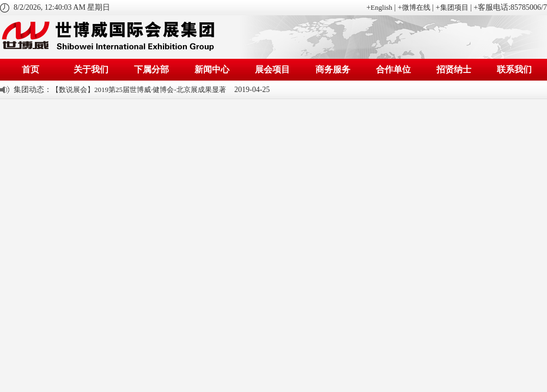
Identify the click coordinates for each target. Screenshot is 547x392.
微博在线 (416, 7)
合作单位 (393, 69)
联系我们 (514, 69)
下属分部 (151, 69)
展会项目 (272, 69)
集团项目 (454, 7)
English (381, 7)
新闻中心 (212, 69)
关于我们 (91, 69)
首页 (31, 69)
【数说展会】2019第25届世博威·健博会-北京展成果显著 (139, 90)
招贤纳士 (454, 69)
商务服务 (333, 69)
